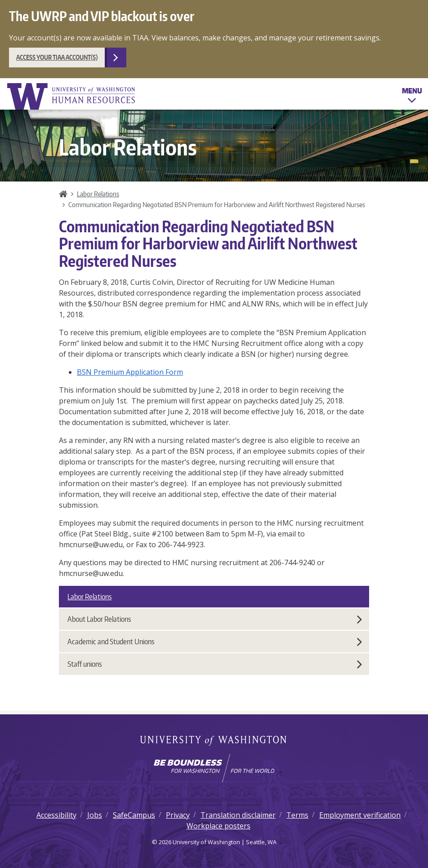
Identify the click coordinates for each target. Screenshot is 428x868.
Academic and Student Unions (215, 642)
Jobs (95, 815)
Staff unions (215, 664)
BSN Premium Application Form (130, 372)
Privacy (178, 815)
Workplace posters (218, 826)
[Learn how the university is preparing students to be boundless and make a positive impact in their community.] (214, 768)
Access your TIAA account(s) (57, 57)
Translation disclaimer (238, 815)
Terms (297, 815)
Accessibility (56, 815)
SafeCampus (134, 815)
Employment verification (360, 815)
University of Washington (214, 741)
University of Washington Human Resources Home (72, 96)
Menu (412, 97)
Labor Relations (98, 194)
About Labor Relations (215, 619)
